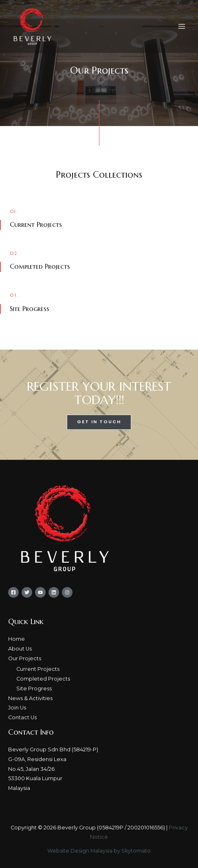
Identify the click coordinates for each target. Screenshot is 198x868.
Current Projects (38, 669)
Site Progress (34, 689)
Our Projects (25, 658)
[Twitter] (27, 592)
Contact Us (22, 717)
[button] (99, 422)
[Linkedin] (54, 592)
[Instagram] (67, 592)
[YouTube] (40, 592)
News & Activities (30, 698)
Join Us (17, 708)
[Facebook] (13, 592)
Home (16, 639)
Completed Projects (43, 679)
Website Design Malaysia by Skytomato (99, 851)
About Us (20, 649)
